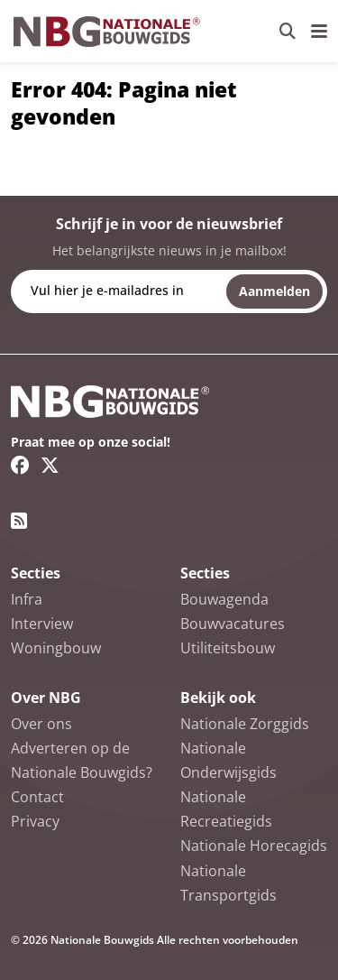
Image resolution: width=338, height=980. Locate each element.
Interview (42, 624)
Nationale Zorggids (245, 724)
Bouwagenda (224, 599)
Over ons (41, 724)
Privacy (35, 821)
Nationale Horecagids (254, 846)
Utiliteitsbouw (228, 648)
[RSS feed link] (19, 521)
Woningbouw (56, 648)
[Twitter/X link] (50, 465)
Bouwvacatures (233, 624)
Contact (37, 797)
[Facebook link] (20, 465)
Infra (27, 599)
